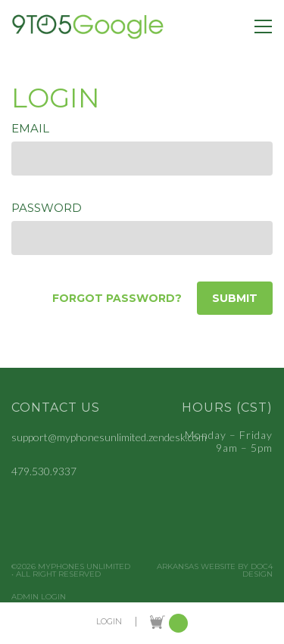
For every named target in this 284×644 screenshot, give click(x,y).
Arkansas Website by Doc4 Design (215, 571)
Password (47, 208)
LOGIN (109, 622)
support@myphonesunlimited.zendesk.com (109, 437)
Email (30, 128)
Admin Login (39, 597)
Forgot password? (117, 298)
